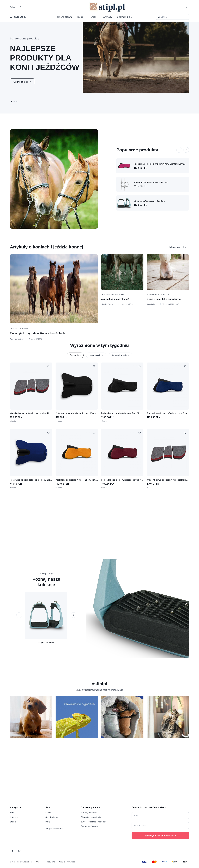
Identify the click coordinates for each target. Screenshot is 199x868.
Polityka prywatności (67, 862)
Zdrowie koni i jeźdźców (113, 295)
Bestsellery (75, 355)
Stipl (38, 862)
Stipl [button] (93, 17)
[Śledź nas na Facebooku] (13, 851)
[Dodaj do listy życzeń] (48, 366)
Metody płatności (89, 813)
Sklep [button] (80, 17)
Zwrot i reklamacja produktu (94, 822)
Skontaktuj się (124, 17)
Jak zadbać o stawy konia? (115, 299)
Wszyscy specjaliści (55, 828)
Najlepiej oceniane (120, 355)
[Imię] (160, 816)
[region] (99, 718)
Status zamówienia (89, 826)
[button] (11, 102)
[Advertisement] (99, 524)
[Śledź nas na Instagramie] (19, 851)
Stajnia (13, 822)
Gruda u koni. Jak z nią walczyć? (164, 299)
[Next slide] (186, 150)
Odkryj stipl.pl (22, 82)
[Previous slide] (179, 150)
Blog (48, 822)
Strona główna (65, 17)
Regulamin (51, 862)
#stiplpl (99, 684)
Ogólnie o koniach (19, 328)
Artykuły (108, 17)
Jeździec (14, 817)
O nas (48, 813)
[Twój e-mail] (160, 826)
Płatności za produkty (91, 817)
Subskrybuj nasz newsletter (161, 836)
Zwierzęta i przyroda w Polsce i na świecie (38, 333)
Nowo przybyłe (96, 355)
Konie (13, 813)
